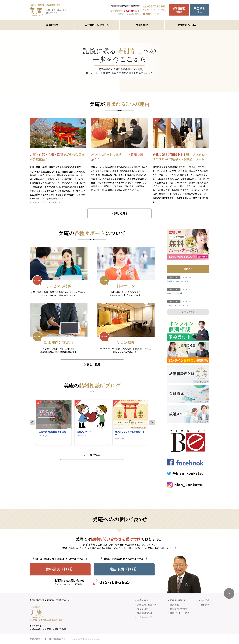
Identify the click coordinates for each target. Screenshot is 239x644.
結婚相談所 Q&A (187, 25)
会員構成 (174, 605)
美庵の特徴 (52, 25)
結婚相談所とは (178, 600)
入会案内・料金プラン (97, 25)
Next (152, 422)
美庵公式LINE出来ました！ (179, 281)
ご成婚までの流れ (146, 617)
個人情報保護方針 (57, 639)
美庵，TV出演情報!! (176, 293)
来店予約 (205, 600)
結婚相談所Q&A (145, 613)
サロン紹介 (142, 25)
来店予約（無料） (124, 569)
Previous (32, 422)
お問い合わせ (152, 14)
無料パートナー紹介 (180, 613)
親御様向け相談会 (179, 609)
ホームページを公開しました (180, 305)
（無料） (179, 10)
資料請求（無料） (60, 569)
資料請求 (205, 605)
